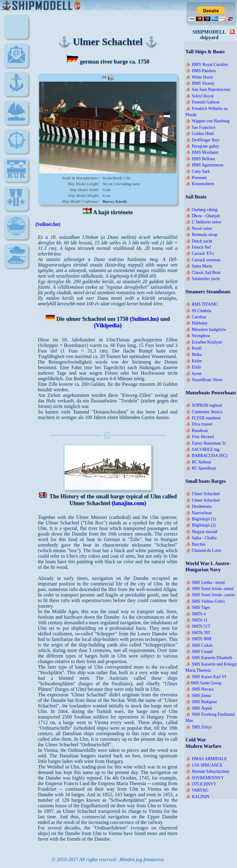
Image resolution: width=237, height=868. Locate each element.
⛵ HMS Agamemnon (204, 165)
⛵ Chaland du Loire (203, 550)
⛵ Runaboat (197, 431)
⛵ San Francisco (200, 127)
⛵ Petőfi (194, 348)
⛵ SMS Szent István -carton (210, 595)
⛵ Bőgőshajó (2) (201, 525)
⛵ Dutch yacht (199, 241)
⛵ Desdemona (199, 506)
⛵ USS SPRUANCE (204, 765)
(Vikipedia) (108, 325)
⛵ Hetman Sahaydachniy (208, 771)
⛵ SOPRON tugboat (204, 405)
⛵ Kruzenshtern (200, 184)
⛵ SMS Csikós (199, 645)
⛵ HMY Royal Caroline (207, 65)
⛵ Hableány (197, 323)
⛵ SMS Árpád (199, 708)
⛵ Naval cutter (199, 228)
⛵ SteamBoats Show (204, 380)
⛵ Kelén (194, 361)
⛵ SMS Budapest (201, 702)
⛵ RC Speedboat (201, 468)
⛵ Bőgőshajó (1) (201, 519)
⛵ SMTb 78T (198, 633)
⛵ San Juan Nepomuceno (208, 90)
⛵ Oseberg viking (202, 210)
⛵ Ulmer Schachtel (203, 494)
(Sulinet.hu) (48, 224)
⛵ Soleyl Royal (200, 96)
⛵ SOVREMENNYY (205, 778)
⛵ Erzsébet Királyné (204, 342)
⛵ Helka (194, 355)
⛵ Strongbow (198, 336)
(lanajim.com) (129, 503)
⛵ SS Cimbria (198, 311)
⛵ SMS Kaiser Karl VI (206, 677)
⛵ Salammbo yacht (203, 279)
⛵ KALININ (197, 797)
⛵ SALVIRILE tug (202, 449)
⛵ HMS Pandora (201, 71)
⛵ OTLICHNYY (201, 784)
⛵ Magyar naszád (201, 532)
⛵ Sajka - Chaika (201, 538)
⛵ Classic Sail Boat (203, 273)
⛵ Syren (193, 374)
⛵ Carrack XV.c (200, 253)
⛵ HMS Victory (200, 83)
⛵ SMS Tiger (198, 607)
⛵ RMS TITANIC (202, 304)
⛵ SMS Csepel (199, 652)
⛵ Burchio (195, 544)
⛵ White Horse (199, 77)
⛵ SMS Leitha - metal (205, 583)
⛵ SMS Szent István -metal (210, 589)
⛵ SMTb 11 (197, 620)
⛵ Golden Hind (200, 134)
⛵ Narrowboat (199, 513)
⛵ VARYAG (197, 790)
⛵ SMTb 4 (195, 614)
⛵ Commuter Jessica (204, 412)
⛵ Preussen (196, 178)
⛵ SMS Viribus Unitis (205, 601)
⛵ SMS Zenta (198, 696)
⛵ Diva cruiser (199, 424)
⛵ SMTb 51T (198, 626)
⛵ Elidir (193, 367)
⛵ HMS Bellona (200, 159)
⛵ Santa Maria (199, 266)
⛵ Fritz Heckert (200, 437)
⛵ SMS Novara (200, 689)
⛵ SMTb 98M (198, 639)
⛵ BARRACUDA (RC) (206, 456)
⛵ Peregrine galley (202, 146)
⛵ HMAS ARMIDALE (206, 759)
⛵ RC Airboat (198, 462)
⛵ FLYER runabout (203, 418)
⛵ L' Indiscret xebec (204, 222)
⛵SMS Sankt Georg (203, 683)
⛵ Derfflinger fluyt (202, 140)
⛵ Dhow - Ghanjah (203, 216)
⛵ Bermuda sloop (201, 235)
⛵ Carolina (196, 317)
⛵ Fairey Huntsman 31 (206, 443)
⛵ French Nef (198, 247)
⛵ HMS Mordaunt (202, 152)
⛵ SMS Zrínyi (199, 727)
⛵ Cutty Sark (198, 171)
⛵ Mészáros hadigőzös (206, 330)
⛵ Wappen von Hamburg (208, 121)
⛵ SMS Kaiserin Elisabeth (209, 658)
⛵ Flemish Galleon (203, 102)
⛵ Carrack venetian (203, 260)
